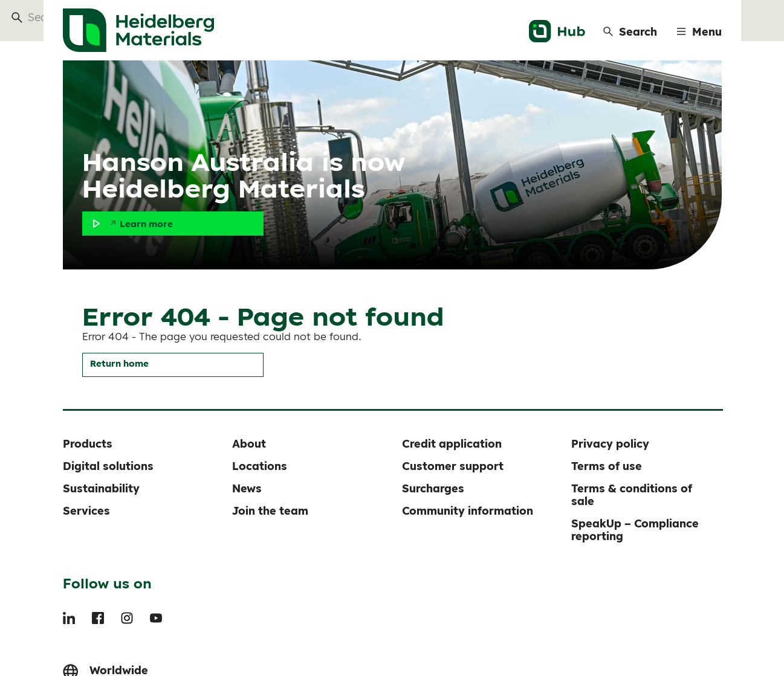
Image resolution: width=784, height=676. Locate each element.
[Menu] (699, 31)
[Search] (630, 31)
